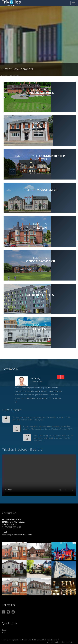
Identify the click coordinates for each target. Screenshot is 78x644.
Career (4, 630)
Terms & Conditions (55, 642)
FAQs (4, 633)
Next (63, 377)
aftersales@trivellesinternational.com (17, 535)
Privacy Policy (68, 642)
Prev (59, 377)
